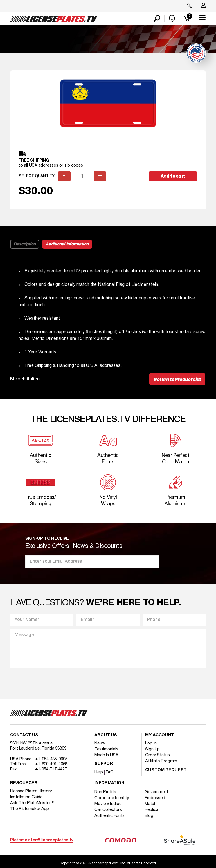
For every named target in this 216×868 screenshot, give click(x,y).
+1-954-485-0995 (51, 759)
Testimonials (106, 750)
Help (99, 773)
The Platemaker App (30, 809)
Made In (106, 755)
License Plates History (31, 791)
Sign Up (152, 750)
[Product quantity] (82, 177)
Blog (149, 816)
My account (160, 736)
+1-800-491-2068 (51, 764)
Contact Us (24, 736)
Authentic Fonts (110, 816)
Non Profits (105, 792)
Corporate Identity (112, 798)
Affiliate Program (161, 761)
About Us (106, 736)
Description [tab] (25, 245)
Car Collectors (108, 810)
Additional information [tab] (67, 245)
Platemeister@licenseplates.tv (42, 840)
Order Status (157, 755)
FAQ (110, 773)
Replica (152, 810)
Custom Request (166, 771)
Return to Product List (177, 380)
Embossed (155, 798)
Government (157, 792)
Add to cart (173, 176)
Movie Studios (108, 804)
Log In (151, 744)
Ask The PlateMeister (32, 803)
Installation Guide (26, 797)
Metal (150, 804)
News (100, 744)
